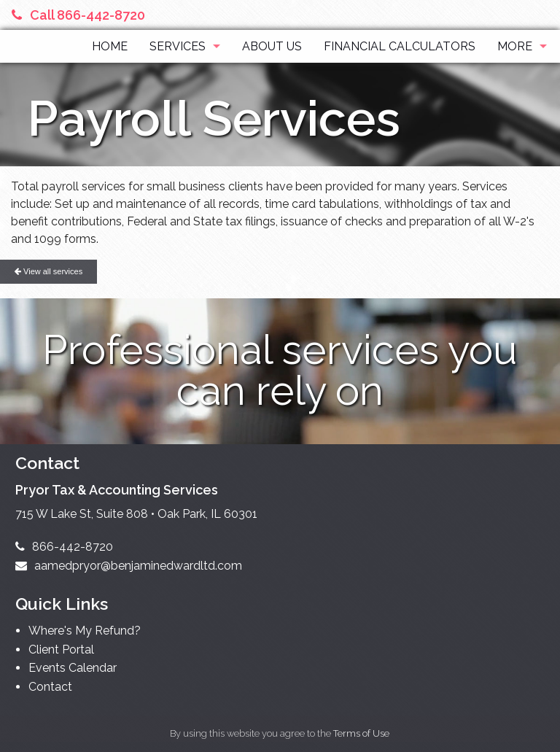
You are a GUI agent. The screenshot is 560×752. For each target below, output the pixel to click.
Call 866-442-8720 (78, 15)
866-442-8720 (64, 547)
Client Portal (61, 650)
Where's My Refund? (85, 631)
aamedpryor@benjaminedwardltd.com (129, 566)
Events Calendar (73, 668)
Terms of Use (361, 733)
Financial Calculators (400, 46)
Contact (50, 687)
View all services (48, 271)
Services (178, 46)
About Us (272, 46)
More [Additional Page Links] (515, 46)
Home (110, 46)
